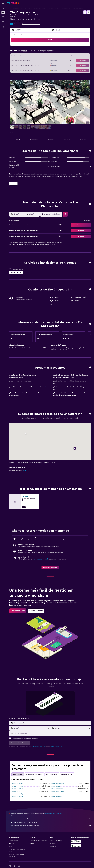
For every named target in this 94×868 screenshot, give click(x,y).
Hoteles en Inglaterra (52, 8)
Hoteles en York (17, 791)
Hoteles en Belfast (17, 786)
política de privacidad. (56, 747)
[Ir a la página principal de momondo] (13, 3)
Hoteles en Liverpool (57, 789)
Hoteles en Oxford (17, 789)
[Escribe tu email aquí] (52, 733)
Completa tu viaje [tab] (67, 774)
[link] (50, 568)
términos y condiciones (39, 747)
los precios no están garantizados (54, 814)
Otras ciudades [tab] (18, 774)
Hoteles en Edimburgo (57, 784)
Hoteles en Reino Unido (39, 8)
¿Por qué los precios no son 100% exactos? (51, 826)
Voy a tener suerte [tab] (52, 774)
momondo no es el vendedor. (51, 819)
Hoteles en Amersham (66, 8)
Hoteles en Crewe (56, 794)
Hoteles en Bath (55, 786)
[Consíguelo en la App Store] (76, 846)
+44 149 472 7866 (16, 21)
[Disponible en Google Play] (76, 841)
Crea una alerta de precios (41, 559)
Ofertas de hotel (15, 8)
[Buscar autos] (3, 16)
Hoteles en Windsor (57, 797)
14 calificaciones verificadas (31, 24)
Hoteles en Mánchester (57, 791)
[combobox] (52, 723)
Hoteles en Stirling (17, 797)
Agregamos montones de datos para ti (51, 822)
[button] (3, 3)
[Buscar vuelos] (3, 9)
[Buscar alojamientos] (3, 12)
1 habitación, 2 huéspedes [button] (21, 35)
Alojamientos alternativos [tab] (34, 774)
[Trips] (3, 22)
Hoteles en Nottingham (19, 794)
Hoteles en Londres (18, 784)
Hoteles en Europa (26, 8)
